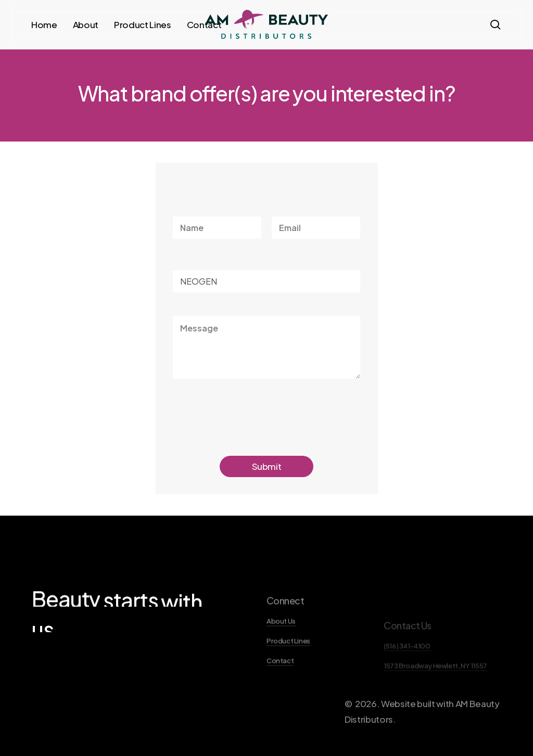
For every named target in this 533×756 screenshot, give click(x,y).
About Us (281, 646)
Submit (267, 466)
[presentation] (252, 431)
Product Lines (288, 666)
